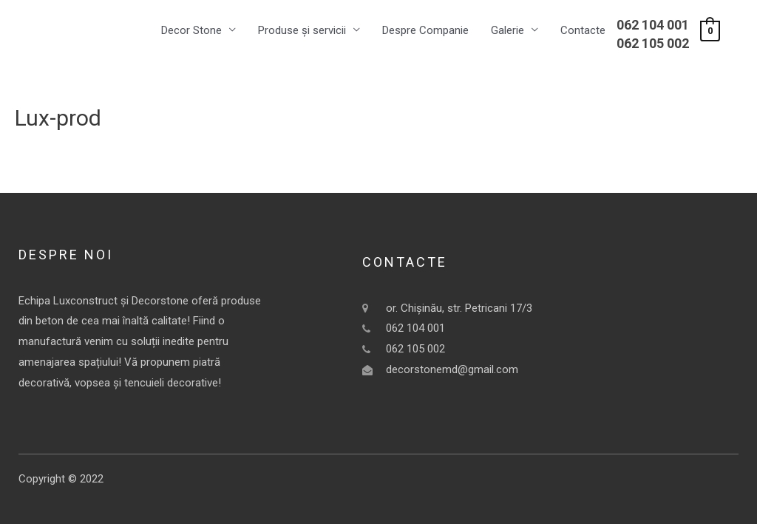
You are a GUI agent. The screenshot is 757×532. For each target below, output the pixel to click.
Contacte (583, 30)
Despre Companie (425, 30)
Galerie (508, 30)
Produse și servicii (302, 30)
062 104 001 (653, 25)
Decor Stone (191, 30)
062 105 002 (653, 43)
